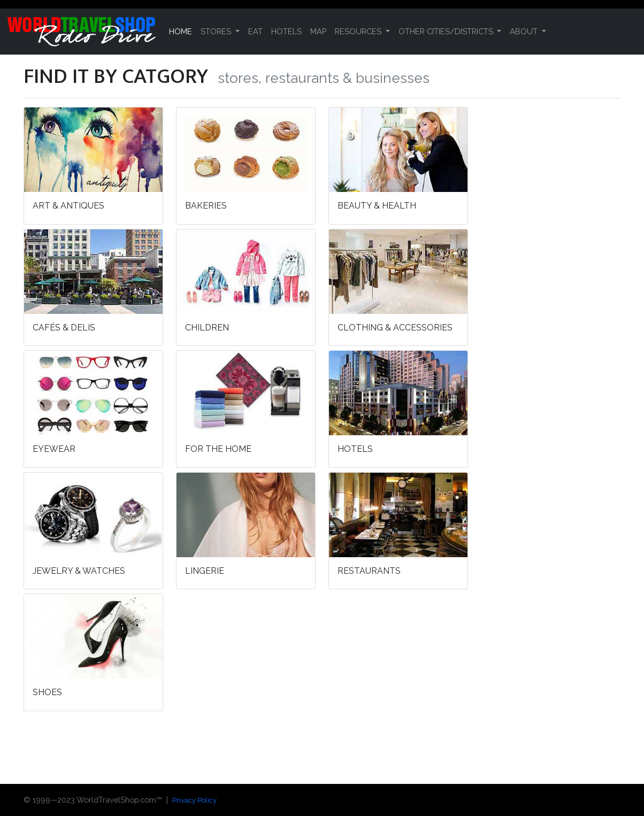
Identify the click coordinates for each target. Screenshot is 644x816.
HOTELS (286, 31)
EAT (255, 31)
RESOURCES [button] (359, 31)
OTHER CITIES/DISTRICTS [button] (447, 31)
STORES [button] (217, 31)
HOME (181, 31)
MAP (318, 31)
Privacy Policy (194, 800)
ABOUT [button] (525, 31)
